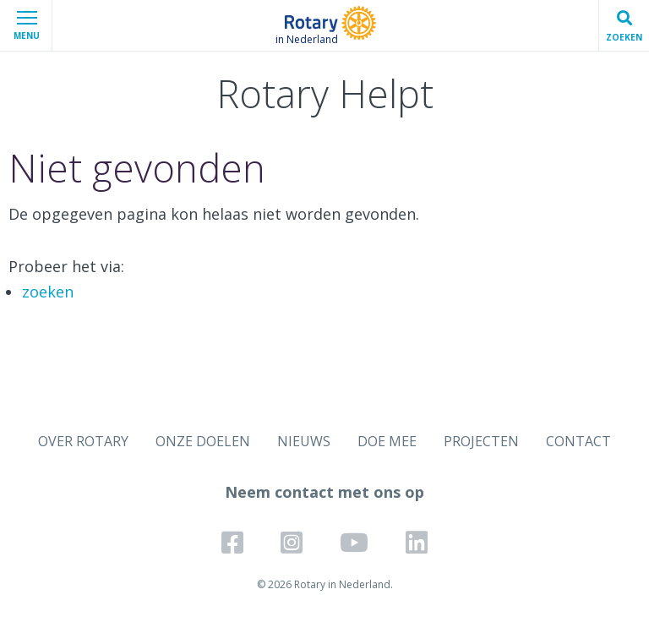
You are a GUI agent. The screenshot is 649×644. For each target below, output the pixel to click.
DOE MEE (387, 441)
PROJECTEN (481, 441)
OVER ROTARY (83, 441)
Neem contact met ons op (324, 492)
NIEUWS (304, 441)
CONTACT (578, 441)
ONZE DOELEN (203, 441)
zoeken (48, 292)
